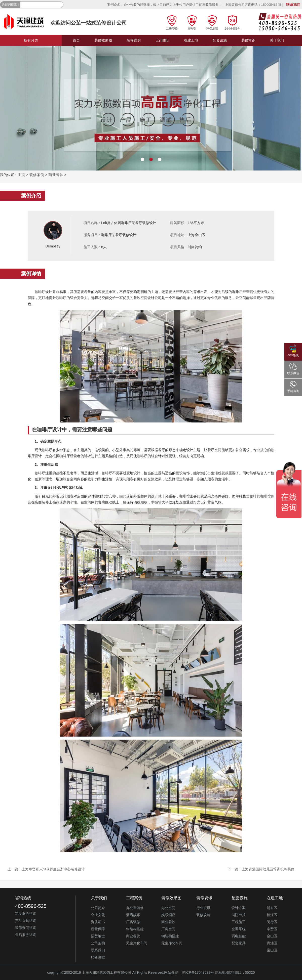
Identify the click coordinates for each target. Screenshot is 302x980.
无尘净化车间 (137, 943)
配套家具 (239, 943)
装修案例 (134, 40)
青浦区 (272, 943)
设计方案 (239, 908)
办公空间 (168, 908)
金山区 (272, 936)
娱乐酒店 (168, 915)
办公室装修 (135, 908)
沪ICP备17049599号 (198, 972)
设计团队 (162, 40)
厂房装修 (133, 922)
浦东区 (272, 908)
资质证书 (98, 922)
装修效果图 (103, 40)
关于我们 (277, 40)
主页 (21, 175)
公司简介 (98, 908)
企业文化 (98, 915)
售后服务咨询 (26, 935)
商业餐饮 (56, 175)
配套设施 (220, 40)
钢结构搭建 (135, 929)
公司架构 (98, 943)
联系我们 (293, 5)
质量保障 (98, 929)
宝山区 (272, 950)
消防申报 (239, 915)
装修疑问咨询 (26, 928)
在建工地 (191, 40)
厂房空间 (168, 929)
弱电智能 (239, 936)
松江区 (272, 915)
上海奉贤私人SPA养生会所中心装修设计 (53, 869)
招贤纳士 (98, 936)
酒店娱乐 (133, 915)
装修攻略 (203, 915)
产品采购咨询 (26, 921)
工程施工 (239, 922)
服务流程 (98, 957)
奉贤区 (272, 929)
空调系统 (239, 929)
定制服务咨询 (26, 914)
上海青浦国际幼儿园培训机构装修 (268, 869)
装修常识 (248, 40)
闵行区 (272, 922)
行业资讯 (203, 908)
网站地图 (222, 972)
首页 (76, 40)
